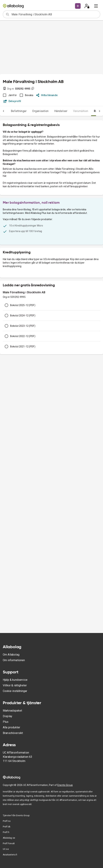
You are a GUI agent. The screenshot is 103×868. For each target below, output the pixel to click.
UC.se (6, 849)
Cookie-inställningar (15, 691)
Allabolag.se (9, 838)
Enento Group (65, 785)
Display (8, 716)
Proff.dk (7, 827)
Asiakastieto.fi (10, 855)
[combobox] (55, 14)
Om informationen (14, 660)
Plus (6, 722)
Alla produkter (11, 727)
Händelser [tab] (54, 111)
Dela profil (12, 101)
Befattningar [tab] (12, 111)
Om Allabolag (11, 655)
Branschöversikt (13, 733)
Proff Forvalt (9, 843)
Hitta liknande (47, 95)
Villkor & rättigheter (15, 685)
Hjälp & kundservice (15, 680)
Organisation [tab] (33, 111)
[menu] (96, 6)
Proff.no (7, 821)
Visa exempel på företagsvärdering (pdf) (26, 177)
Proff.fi (6, 832)
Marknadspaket (12, 711)
